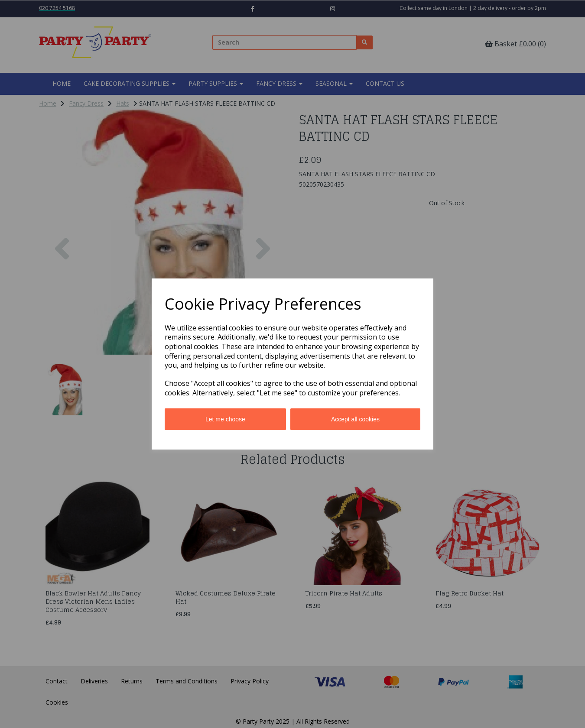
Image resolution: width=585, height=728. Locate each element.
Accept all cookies (355, 419)
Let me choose (225, 419)
